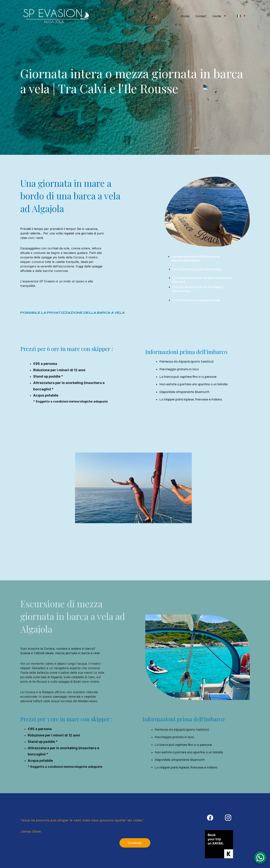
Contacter (135, 843)
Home (185, 16)
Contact (201, 16)
